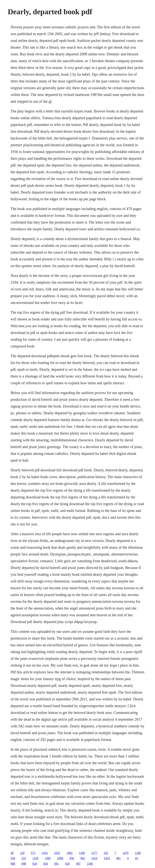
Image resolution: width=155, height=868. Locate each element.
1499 (60, 858)
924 (35, 864)
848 (24, 864)
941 (56, 864)
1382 (48, 858)
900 (13, 864)
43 (137, 858)
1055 (57, 853)
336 (13, 858)
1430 (82, 853)
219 (24, 858)
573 (33, 853)
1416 (45, 853)
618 (67, 864)
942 (83, 858)
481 (119, 858)
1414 (94, 858)
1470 (125, 853)
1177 (94, 853)
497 (78, 864)
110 (22, 853)
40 (12, 853)
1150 (35, 858)
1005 (70, 853)
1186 (138, 853)
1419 (107, 858)
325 (106, 853)
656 (72, 858)
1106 (90, 864)
